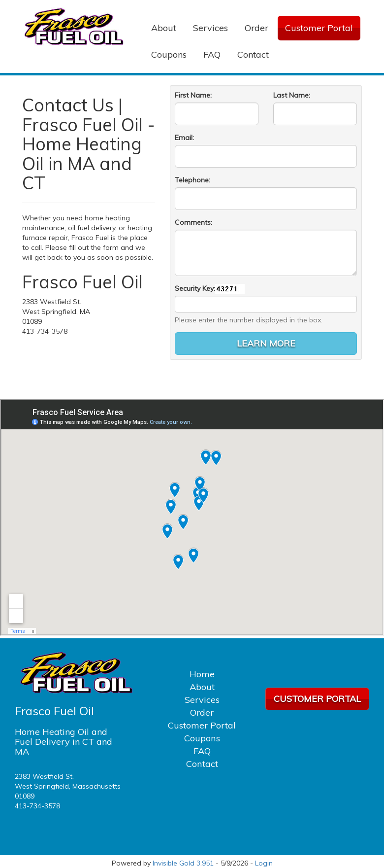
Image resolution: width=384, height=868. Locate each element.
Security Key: (195, 288)
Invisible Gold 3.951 (184, 863)
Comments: (193, 222)
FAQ (212, 54)
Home (202, 674)
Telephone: (192, 180)
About (164, 28)
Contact (253, 54)
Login (264, 863)
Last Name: (292, 95)
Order (256, 28)
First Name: (193, 95)
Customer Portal (319, 28)
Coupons (169, 54)
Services (210, 28)
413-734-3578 (37, 806)
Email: (184, 138)
